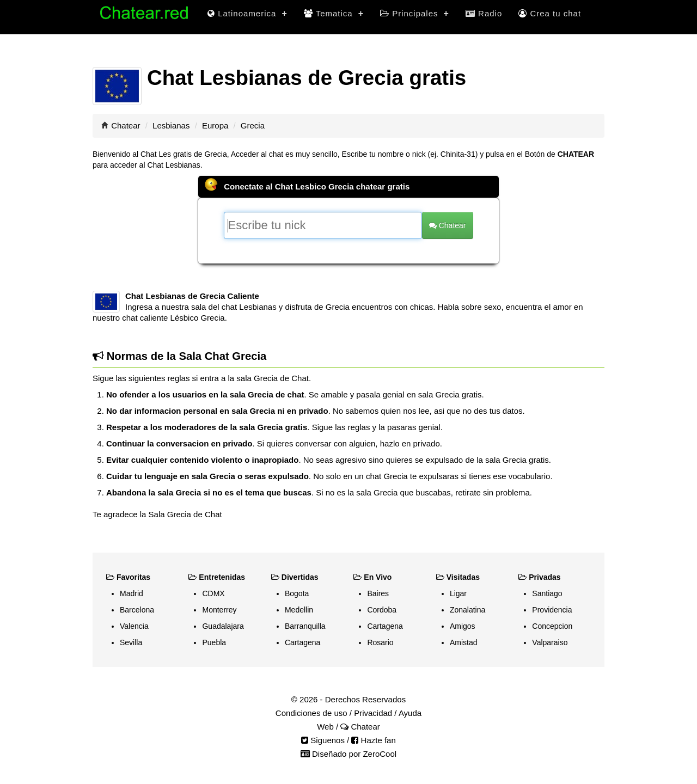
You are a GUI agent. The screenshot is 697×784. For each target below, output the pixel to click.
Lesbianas (171, 125)
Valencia (134, 626)
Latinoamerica (247, 13)
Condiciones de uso (311, 713)
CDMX (213, 593)
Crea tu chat (550, 13)
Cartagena (302, 642)
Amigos (463, 626)
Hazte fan (373, 740)
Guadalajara (223, 626)
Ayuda (410, 713)
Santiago (547, 593)
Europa (215, 125)
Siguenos (323, 740)
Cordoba (382, 610)
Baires (378, 593)
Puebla (214, 642)
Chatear (126, 125)
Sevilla (131, 642)
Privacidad (373, 713)
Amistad (464, 642)
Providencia (552, 610)
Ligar (458, 593)
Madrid (132, 593)
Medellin (299, 610)
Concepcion (552, 626)
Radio (484, 13)
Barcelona (137, 610)
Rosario (380, 642)
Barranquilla (305, 626)
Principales (415, 13)
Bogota (297, 593)
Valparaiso (550, 642)
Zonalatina (467, 610)
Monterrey (219, 610)
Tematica (334, 13)
